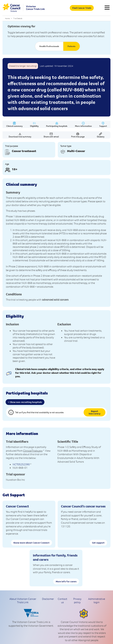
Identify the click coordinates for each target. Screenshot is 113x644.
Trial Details (18, 18)
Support (103, 124)
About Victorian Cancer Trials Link (23, 601)
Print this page (78, 135)
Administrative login (97, 601)
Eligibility (34, 124)
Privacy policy (77, 601)
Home (7, 18)
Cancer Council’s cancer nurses (83, 506)
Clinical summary (14, 124)
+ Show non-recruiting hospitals (25, 402)
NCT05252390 (21, 464)
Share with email (51, 135)
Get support (98, 543)
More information (83, 124)
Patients (72, 46)
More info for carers (66, 581)
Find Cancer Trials (82, 8)
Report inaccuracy (95, 412)
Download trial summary (20, 135)
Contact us (62, 601)
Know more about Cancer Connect (32, 543)
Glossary (101, 135)
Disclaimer (48, 599)
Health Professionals (49, 46)
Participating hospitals (57, 124)
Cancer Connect (17, 506)
